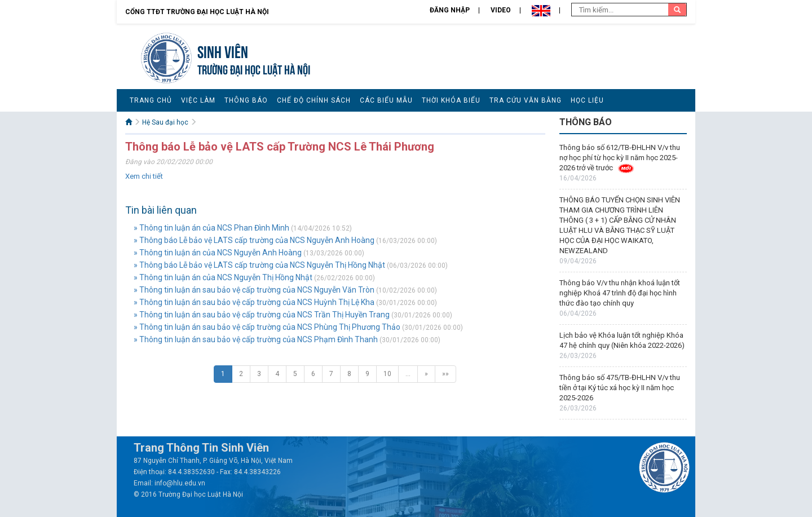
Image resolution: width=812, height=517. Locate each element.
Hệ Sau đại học (165, 122)
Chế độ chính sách (314, 100)
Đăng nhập (450, 10)
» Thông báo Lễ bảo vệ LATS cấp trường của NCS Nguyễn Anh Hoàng (254, 240)
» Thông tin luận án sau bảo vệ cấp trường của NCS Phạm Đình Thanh (256, 339)
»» (445, 374)
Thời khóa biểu (451, 100)
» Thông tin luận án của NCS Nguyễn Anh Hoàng (218, 253)
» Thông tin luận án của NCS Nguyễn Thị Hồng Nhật (223, 277)
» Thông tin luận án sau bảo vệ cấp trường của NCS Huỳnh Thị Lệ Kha (254, 302)
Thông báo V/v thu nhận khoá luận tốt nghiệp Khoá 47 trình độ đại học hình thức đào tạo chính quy (620, 293)
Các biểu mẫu (386, 100)
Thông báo (246, 100)
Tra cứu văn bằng (526, 100)
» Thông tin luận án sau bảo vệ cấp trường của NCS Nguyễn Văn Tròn (254, 290)
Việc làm (198, 100)
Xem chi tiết (144, 176)
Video (501, 10)
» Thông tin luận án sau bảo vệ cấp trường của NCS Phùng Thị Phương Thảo (267, 327)
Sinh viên (223, 50)
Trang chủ (151, 100)
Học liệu (587, 100)
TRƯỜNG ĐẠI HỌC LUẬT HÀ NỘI (254, 69)
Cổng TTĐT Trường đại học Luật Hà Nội (197, 12)
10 (387, 374)
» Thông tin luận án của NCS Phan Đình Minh (211, 228)
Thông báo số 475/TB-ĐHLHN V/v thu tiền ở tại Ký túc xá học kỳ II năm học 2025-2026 (620, 388)
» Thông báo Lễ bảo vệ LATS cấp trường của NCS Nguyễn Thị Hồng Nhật (259, 265)
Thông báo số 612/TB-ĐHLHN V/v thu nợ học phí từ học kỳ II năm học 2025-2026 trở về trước (620, 158)
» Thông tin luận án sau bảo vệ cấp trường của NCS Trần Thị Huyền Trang (262, 315)
